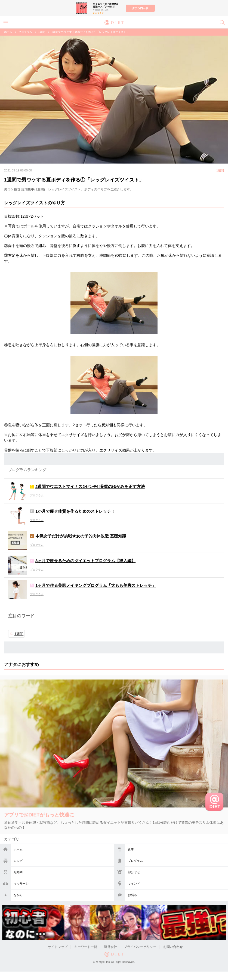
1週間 (42, 32)
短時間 (18, 872)
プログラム (135, 861)
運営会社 (110, 947)
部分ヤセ (134, 872)
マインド (134, 884)
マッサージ (21, 884)
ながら (18, 895)
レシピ (18, 861)
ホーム (18, 849)
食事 (131, 849)
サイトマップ (58, 947)
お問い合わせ (173, 947)
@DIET (114, 22)
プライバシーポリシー (140, 947)
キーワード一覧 (86, 947)
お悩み (132, 895)
